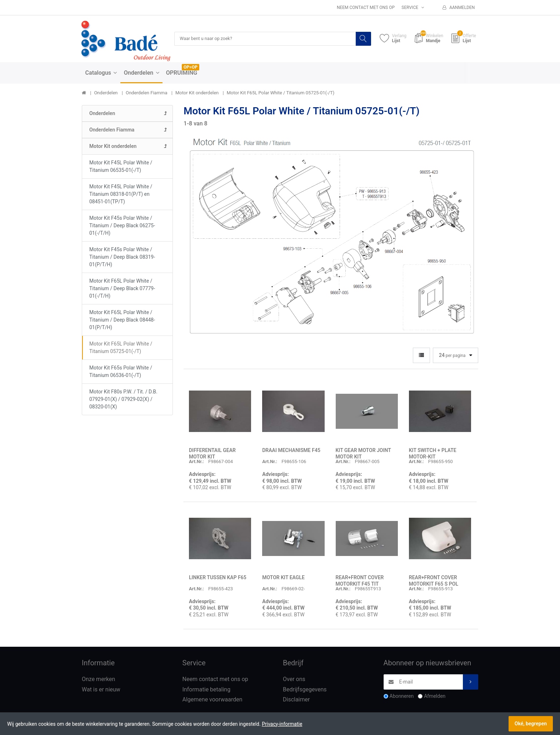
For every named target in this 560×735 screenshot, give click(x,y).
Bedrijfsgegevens (305, 690)
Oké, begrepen (531, 724)
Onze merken (98, 679)
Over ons (294, 679)
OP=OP (191, 68)
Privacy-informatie (282, 724)
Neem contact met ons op (366, 8)
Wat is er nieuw (101, 690)
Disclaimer (296, 700)
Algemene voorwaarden (212, 700)
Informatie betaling (207, 690)
